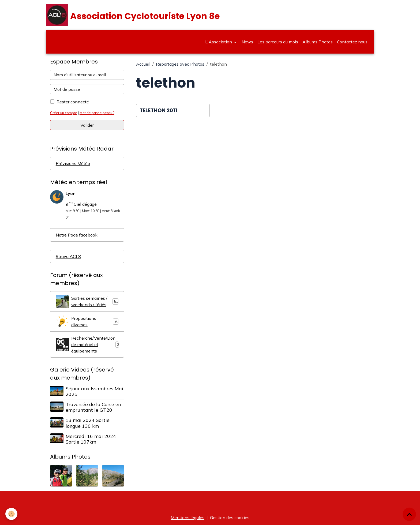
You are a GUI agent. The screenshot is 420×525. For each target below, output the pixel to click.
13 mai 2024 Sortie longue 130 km (88, 423)
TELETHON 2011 (158, 110)
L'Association (219, 42)
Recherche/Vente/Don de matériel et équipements (88, 344)
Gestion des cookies (230, 517)
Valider (87, 125)
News (247, 42)
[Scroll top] (409, 514)
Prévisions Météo (73, 163)
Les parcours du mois (278, 42)
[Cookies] (11, 514)
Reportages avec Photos (180, 64)
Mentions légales (187, 517)
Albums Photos (318, 42)
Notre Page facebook (77, 235)
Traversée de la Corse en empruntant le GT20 (93, 407)
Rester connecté (73, 102)
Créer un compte (64, 113)
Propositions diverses (87, 321)
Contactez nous (352, 42)
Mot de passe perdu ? (97, 113)
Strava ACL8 (68, 256)
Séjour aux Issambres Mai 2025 (94, 391)
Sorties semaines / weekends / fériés (87, 301)
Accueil (143, 64)
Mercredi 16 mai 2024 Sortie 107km (91, 439)
